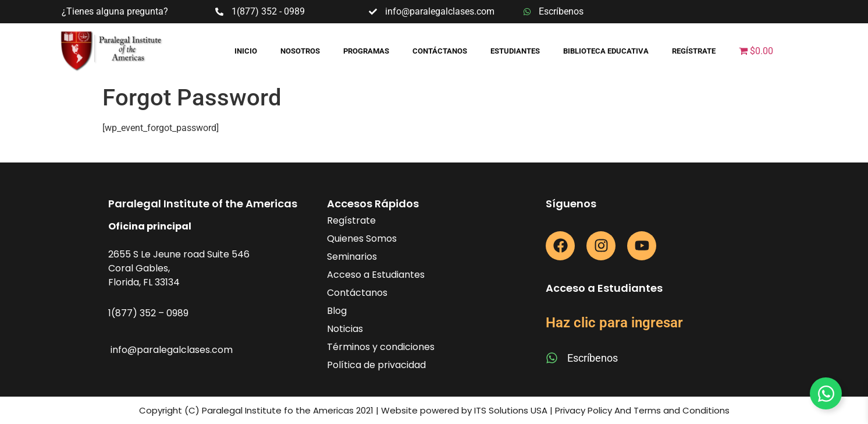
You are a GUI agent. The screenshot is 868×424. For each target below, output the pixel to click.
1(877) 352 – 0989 (148, 313)
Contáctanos (440, 51)
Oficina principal (150, 226)
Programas (366, 51)
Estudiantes (515, 51)
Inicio (246, 51)
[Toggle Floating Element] (826, 393)
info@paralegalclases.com (172, 350)
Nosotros (300, 51)
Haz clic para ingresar (614, 323)
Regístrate (694, 51)
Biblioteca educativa (606, 51)
